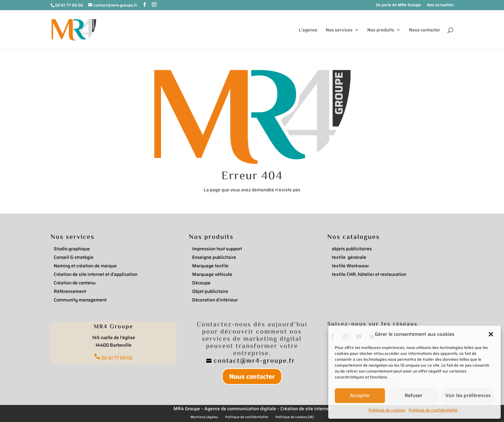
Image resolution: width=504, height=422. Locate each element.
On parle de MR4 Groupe (398, 5)
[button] (491, 334)
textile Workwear (350, 266)
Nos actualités (440, 5)
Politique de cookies (387, 410)
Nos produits (381, 30)
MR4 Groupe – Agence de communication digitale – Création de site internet (252, 409)
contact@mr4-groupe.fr (256, 361)
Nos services (339, 30)
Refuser (413, 395)
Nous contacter (425, 30)
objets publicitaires (352, 249)
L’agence (308, 30)
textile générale (349, 257)
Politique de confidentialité (433, 410)
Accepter (360, 395)
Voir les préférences (468, 395)
